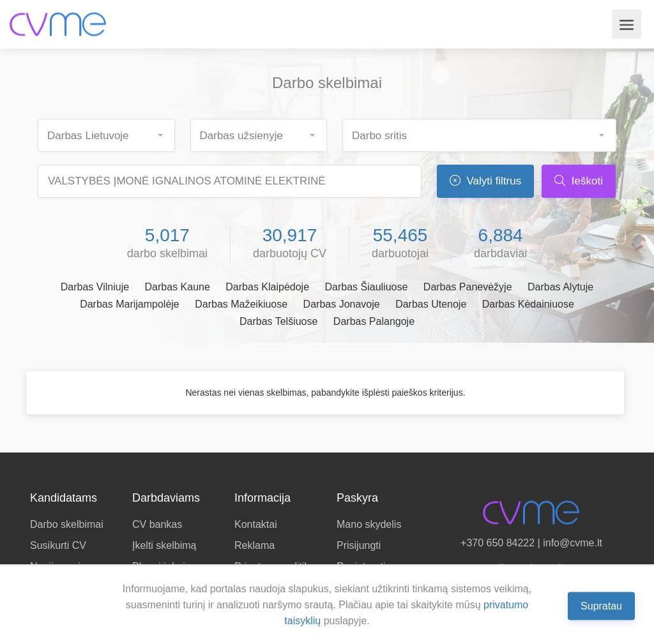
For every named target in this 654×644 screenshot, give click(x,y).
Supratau (601, 605)
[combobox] (106, 135)
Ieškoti (579, 181)
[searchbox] (111, 132)
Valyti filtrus (485, 181)
